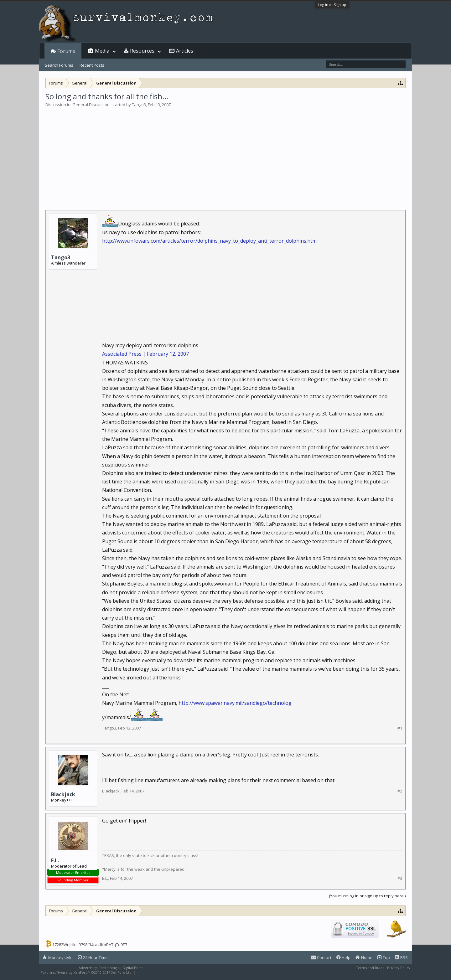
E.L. (55, 860)
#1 (400, 728)
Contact (321, 957)
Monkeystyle (58, 957)
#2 (400, 791)
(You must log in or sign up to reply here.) (367, 896)
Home (364, 957)
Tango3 (139, 105)
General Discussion (91, 105)
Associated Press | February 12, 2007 (145, 354)
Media (102, 51)
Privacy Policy (399, 968)
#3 (400, 878)
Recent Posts (92, 65)
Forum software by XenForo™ (87, 972)
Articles (185, 51)
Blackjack (63, 794)
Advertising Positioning (98, 968)
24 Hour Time (93, 957)
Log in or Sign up (332, 5)
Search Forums (59, 65)
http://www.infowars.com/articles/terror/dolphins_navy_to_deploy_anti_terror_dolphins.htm (209, 241)
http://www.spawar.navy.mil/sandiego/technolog (235, 703)
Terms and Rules (370, 968)
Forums (66, 51)
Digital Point (133, 968)
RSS (401, 957)
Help (343, 957)
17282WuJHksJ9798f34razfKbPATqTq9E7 (90, 945)
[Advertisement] (225, 155)
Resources (142, 51)
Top (384, 957)
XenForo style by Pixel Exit (158, 972)
